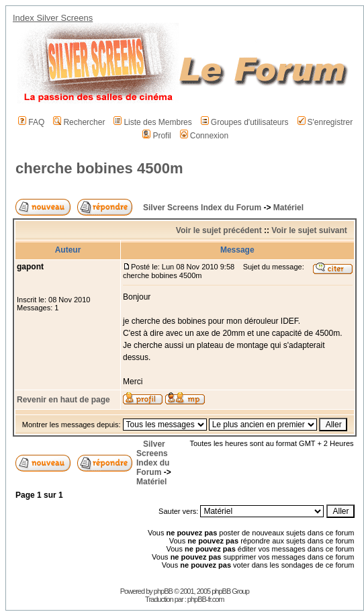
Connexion (204, 136)
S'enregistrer (325, 122)
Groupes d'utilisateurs (245, 122)
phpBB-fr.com (206, 599)
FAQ (31, 122)
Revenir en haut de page (63, 400)
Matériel (288, 208)
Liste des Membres (152, 122)
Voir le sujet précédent (219, 230)
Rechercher (79, 122)
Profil (156, 136)
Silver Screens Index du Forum (202, 208)
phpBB (163, 591)
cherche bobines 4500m (99, 168)
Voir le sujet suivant (309, 230)
